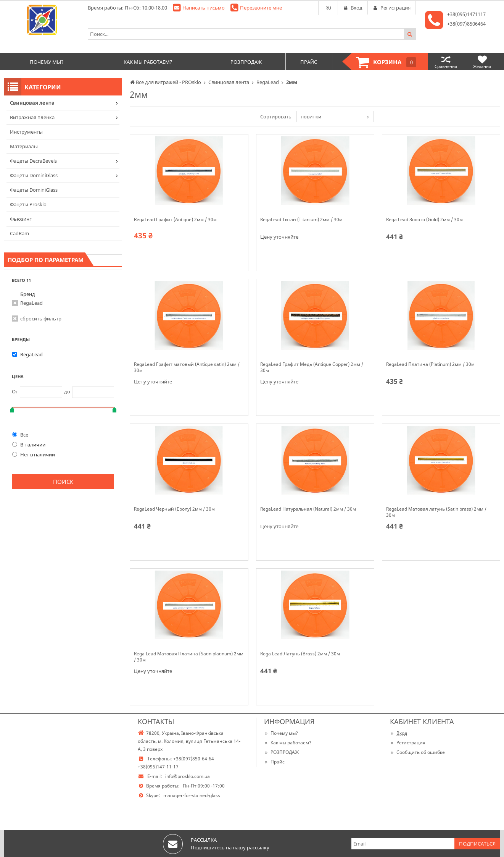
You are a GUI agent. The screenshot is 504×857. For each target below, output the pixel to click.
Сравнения (446, 62)
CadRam (19, 233)
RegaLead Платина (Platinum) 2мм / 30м (430, 364)
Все (20, 435)
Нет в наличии (34, 454)
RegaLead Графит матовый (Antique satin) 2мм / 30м (187, 367)
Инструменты (26, 132)
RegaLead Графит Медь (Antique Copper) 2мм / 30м (312, 367)
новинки (311, 116)
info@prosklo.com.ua (188, 776)
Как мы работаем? (288, 743)
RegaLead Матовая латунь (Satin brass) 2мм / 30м (436, 512)
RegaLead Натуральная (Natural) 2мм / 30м (308, 509)
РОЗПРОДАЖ (281, 752)
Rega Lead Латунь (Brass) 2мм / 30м (300, 654)
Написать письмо (204, 8)
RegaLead (31, 303)
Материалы (24, 146)
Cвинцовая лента (32, 103)
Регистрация (408, 743)
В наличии (29, 445)
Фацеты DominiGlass (34, 175)
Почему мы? (281, 733)
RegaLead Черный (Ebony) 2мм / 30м (174, 509)
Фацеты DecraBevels (33, 161)
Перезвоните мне (261, 8)
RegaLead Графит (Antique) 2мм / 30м (175, 220)
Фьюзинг (21, 219)
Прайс (274, 762)
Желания (482, 62)
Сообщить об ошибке (417, 752)
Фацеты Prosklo (28, 204)
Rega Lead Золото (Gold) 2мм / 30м (424, 220)
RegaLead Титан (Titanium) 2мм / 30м (301, 220)
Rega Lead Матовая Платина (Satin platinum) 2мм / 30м (189, 657)
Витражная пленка (32, 117)
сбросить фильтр (41, 319)
